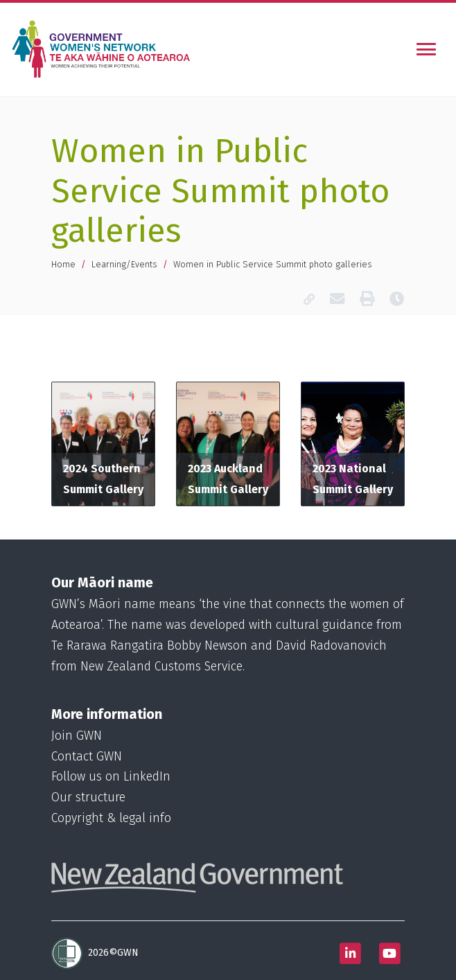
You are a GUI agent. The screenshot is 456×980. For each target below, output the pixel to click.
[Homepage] (104, 49)
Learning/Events (124, 264)
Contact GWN (87, 757)
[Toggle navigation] (426, 49)
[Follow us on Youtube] (389, 953)
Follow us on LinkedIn (111, 777)
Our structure (88, 798)
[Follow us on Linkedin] (350, 953)
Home (63, 264)
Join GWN (77, 736)
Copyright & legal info (111, 818)
